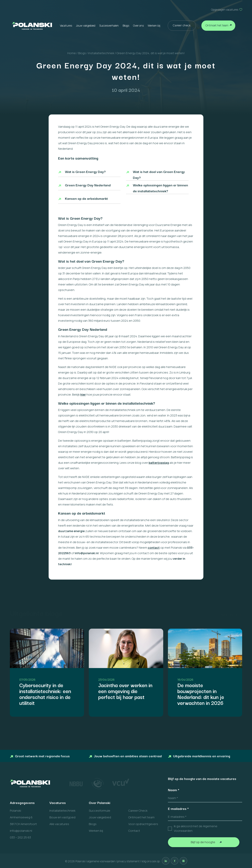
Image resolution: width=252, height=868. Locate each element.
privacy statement (128, 861)
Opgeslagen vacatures (225, 10)
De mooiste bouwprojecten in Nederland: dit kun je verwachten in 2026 (201, 694)
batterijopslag (159, 463)
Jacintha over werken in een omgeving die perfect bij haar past (125, 691)
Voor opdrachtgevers (143, 824)
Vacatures (66, 26)
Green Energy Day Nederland (88, 185)
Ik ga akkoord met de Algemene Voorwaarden (196, 828)
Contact (134, 831)
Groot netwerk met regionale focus (40, 756)
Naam (174, 790)
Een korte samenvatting (78, 158)
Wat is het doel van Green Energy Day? (159, 174)
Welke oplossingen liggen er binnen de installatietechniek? (160, 188)
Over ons (138, 26)
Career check (182, 25)
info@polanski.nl (21, 831)
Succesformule (100, 811)
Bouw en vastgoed (62, 817)
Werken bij (154, 26)
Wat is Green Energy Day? (85, 171)
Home (72, 53)
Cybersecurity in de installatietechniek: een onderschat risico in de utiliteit (45, 694)
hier (83, 395)
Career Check (138, 811)
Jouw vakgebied (86, 26)
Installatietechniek (101, 53)
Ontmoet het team (217, 25)
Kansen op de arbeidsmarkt (86, 198)
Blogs (126, 26)
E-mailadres (178, 809)
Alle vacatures (59, 824)
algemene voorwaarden (101, 861)
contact (154, 548)
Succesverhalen (109, 26)
